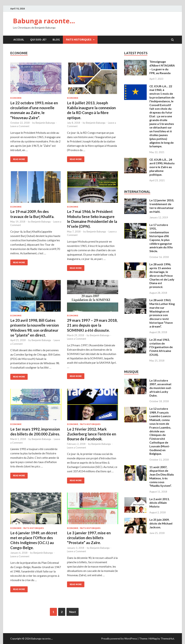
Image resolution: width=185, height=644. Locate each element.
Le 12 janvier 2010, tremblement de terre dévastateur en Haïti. (162, 206)
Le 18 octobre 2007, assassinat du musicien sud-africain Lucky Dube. (161, 388)
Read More (19, 159)
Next (73, 612)
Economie (16, 98)
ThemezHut (167, 638)
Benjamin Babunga (45, 123)
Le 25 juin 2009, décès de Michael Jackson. (161, 523)
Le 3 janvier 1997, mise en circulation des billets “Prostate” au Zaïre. (89, 538)
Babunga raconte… (44, 21)
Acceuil (19, 40)
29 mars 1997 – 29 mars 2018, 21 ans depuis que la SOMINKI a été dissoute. (92, 325)
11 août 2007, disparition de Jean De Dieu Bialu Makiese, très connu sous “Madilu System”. (162, 476)
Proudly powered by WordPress (119, 638)
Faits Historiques (79, 40)
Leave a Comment (20, 126)
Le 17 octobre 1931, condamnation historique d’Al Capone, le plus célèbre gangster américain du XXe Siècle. (161, 238)
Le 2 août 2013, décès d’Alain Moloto (159, 503)
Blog (56, 40)
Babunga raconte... (42, 638)
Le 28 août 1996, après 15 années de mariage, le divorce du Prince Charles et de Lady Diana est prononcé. (162, 275)
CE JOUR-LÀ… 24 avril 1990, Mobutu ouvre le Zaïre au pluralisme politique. (162, 167)
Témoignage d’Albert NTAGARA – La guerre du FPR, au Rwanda (162, 67)
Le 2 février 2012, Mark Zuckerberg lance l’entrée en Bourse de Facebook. (92, 434)
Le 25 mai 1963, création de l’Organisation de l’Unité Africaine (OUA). (161, 347)
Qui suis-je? (38, 40)
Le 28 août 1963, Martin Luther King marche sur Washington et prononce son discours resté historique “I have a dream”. (162, 313)
